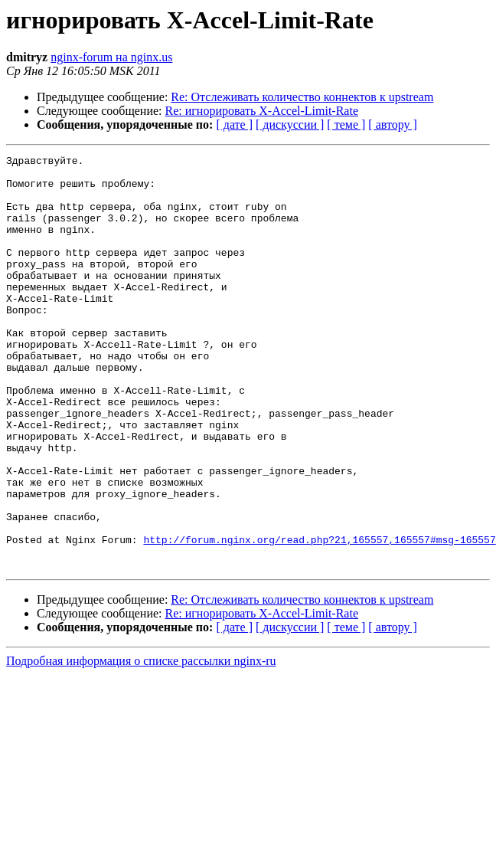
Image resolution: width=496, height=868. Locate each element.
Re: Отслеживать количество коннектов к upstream (302, 97)
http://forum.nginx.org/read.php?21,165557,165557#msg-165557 (319, 617)
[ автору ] (392, 124)
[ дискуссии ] (290, 124)
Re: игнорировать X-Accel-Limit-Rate (262, 111)
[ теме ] (346, 124)
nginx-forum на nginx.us (111, 57)
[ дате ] (234, 124)
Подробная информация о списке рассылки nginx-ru (141, 744)
